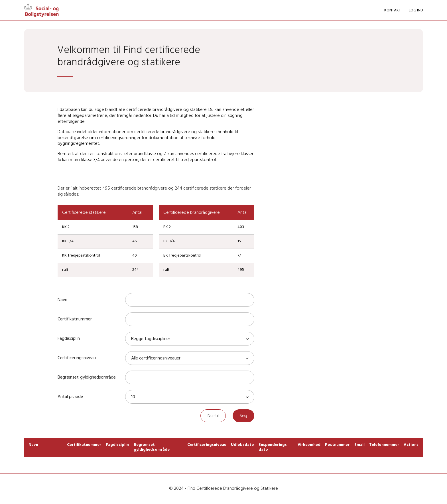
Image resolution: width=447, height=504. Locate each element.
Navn (62, 300)
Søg (243, 416)
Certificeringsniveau (77, 358)
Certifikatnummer (75, 319)
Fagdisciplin (69, 339)
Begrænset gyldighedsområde (87, 377)
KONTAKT (393, 10)
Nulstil (213, 416)
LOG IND (416, 10)
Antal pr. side (70, 397)
